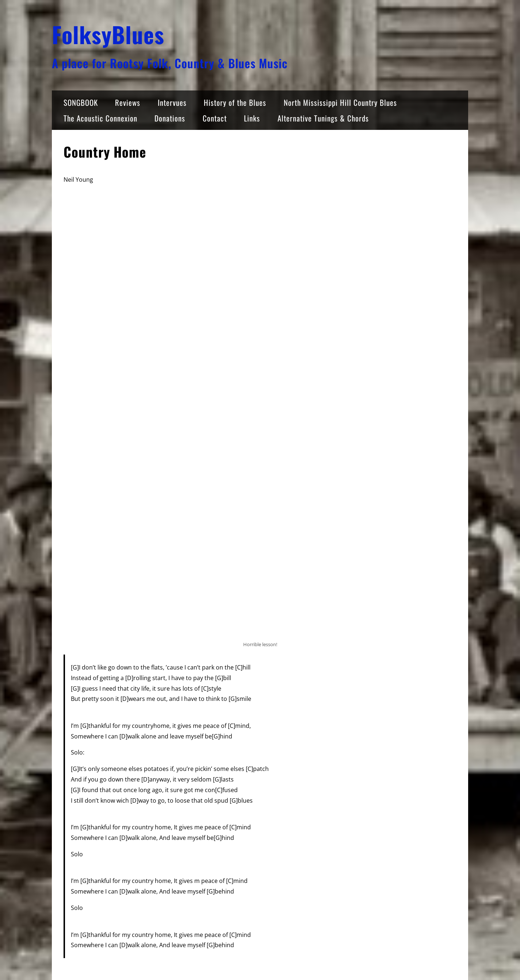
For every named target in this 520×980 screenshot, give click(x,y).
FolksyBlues (108, 34)
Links (252, 118)
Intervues (172, 102)
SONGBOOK (81, 102)
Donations (170, 118)
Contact (215, 118)
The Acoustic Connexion (100, 118)
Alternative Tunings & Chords (323, 118)
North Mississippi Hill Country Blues (340, 102)
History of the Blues (235, 102)
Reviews (128, 102)
